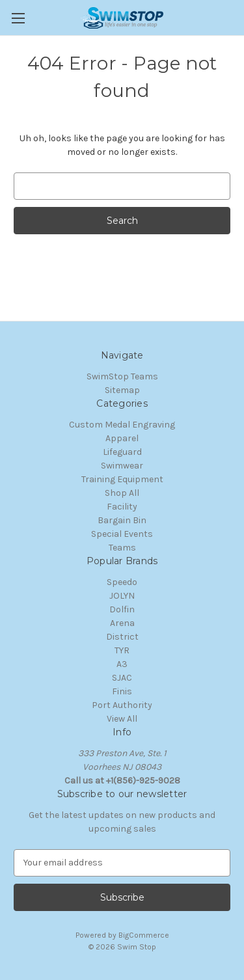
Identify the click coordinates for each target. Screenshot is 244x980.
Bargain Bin (122, 520)
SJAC (122, 678)
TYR (122, 650)
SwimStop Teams (122, 376)
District (122, 637)
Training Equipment (122, 479)
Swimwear (122, 466)
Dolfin (122, 609)
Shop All (122, 493)
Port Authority (122, 705)
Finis (122, 691)
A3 (122, 664)
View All (122, 719)
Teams (122, 548)
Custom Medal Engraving (122, 425)
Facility (122, 507)
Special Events (122, 534)
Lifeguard (122, 452)
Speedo (122, 582)
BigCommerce (144, 935)
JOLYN (122, 596)
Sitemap (122, 390)
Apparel (122, 438)
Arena (122, 623)
